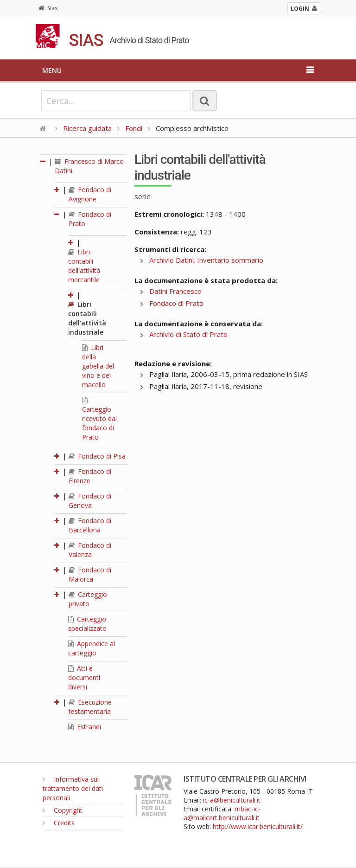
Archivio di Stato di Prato (188, 334)
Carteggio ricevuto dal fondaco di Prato (99, 419)
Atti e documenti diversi (84, 677)
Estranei (85, 727)
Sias (48, 8)
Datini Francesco (175, 291)
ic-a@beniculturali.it (232, 800)
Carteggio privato (88, 599)
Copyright (63, 810)
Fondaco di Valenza (90, 550)
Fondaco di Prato (176, 303)
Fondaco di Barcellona (90, 525)
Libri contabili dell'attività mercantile (84, 266)
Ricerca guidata (87, 128)
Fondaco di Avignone (90, 194)
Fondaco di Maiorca (90, 574)
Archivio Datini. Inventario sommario (206, 260)
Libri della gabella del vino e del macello (98, 366)
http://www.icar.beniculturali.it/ (258, 826)
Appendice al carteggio (92, 648)
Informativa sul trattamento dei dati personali (73, 788)
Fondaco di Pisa (97, 456)
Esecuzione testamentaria (90, 707)
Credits (59, 823)
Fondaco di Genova (90, 501)
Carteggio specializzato (87, 624)
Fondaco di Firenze (90, 476)
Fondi (134, 128)
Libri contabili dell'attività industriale (87, 318)
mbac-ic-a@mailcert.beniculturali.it (222, 813)
